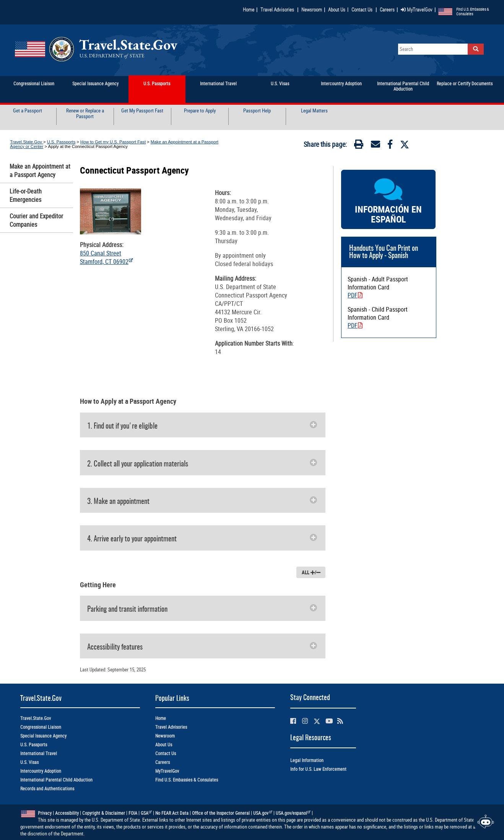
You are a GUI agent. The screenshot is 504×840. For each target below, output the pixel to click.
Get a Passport (28, 111)
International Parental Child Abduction (56, 780)
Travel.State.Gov (27, 142)
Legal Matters (314, 111)
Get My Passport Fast (142, 111)
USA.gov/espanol (293, 813)
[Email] (376, 146)
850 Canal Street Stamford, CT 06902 (107, 257)
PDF (355, 295)
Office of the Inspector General (221, 813)
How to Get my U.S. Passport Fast (113, 142)
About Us (338, 10)
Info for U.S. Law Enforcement (318, 769)
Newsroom (312, 10)
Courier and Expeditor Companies (36, 220)
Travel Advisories (277, 10)
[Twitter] (405, 145)
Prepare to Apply (200, 111)
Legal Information (307, 760)
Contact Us (363, 10)
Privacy (45, 813)
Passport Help (257, 111)
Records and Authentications (47, 789)
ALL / (311, 572)
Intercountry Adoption (41, 771)
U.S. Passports (61, 142)
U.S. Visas (29, 762)
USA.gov (263, 813)
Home (249, 10)
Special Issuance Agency (43, 736)
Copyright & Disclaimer (104, 813)
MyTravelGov (417, 10)
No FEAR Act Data (172, 813)
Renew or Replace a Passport (85, 114)
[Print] (359, 146)
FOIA (133, 813)
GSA (146, 813)
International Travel (39, 753)
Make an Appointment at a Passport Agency (40, 171)
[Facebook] (390, 146)
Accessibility (67, 813)
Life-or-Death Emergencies (26, 195)
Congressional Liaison (41, 727)
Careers (387, 10)
